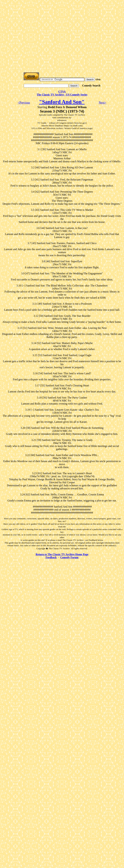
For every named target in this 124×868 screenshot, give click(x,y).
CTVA (62, 92)
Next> (103, 103)
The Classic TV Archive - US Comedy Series (62, 95)
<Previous (24, 103)
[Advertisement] (32, 33)
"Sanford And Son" (62, 102)
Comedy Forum (69, 557)
